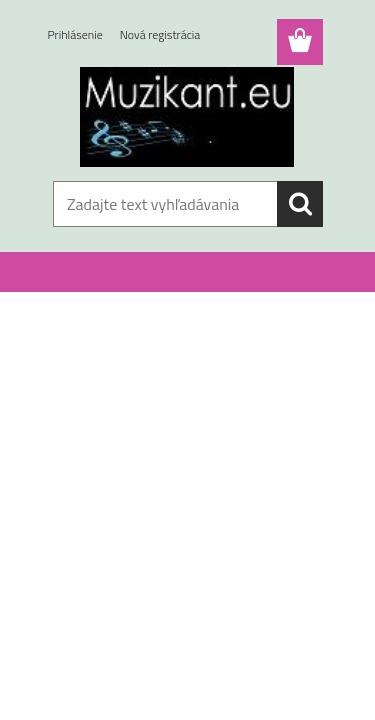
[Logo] (187, 117)
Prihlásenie (75, 34)
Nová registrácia (160, 34)
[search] (300, 204)
